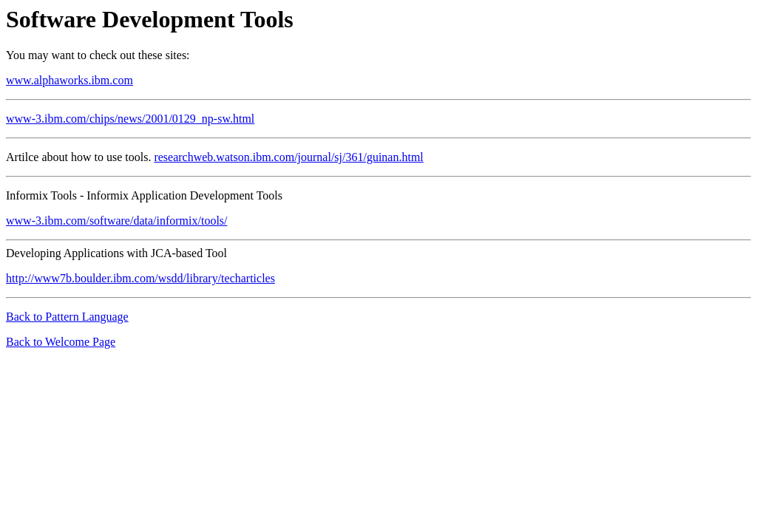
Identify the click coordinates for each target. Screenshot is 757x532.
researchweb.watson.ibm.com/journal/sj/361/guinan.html (288, 157)
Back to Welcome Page (61, 342)
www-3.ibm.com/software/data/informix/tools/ (117, 221)
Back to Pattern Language (67, 317)
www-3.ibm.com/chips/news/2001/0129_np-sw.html (130, 119)
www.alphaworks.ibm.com (69, 80)
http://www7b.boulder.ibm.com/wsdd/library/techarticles (140, 278)
